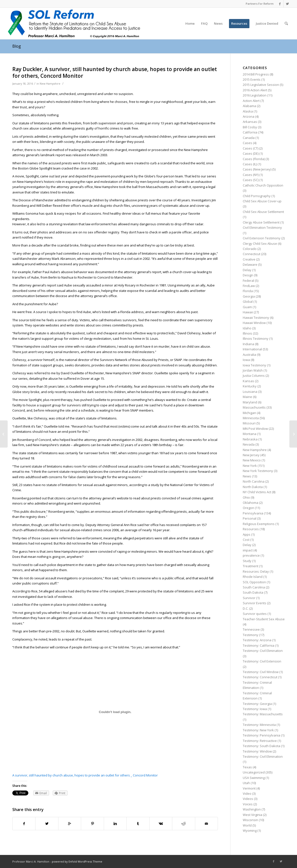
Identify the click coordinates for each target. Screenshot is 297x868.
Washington (252, 809)
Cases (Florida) (254, 159)
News (247, 476)
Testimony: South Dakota (262, 746)
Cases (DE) (251, 153)
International (252, 349)
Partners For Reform (260, 4)
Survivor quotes (255, 614)
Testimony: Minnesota (259, 725)
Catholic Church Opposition (263, 185)
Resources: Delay (256, 571)
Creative (249, 259)
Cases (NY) (251, 175)
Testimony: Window (257, 751)
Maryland (250, 402)
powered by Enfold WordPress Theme (77, 861)
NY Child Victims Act (257, 492)
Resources (251, 529)
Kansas (248, 381)
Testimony (251, 635)
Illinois (247, 333)
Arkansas (250, 122)
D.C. (246, 608)
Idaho (247, 328)
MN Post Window (255, 429)
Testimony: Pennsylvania (262, 735)
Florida (248, 291)
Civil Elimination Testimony (262, 227)
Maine (247, 397)
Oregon (248, 508)
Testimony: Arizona (257, 640)
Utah (246, 783)
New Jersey (251, 455)
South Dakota (253, 592)
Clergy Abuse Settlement (261, 222)
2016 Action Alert (255, 90)
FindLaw (249, 286)
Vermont (249, 788)
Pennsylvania (253, 513)
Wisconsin (250, 820)
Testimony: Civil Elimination (263, 651)
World (247, 825)
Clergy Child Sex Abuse (260, 244)
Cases (247, 143)
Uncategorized (254, 772)
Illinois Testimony (256, 339)
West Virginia (253, 815)
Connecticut (252, 254)
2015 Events (252, 79)
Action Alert (251, 101)
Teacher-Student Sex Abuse (264, 619)
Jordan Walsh (253, 370)
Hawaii (248, 312)
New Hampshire (50, 84)
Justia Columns (254, 376)
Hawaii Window (254, 323)
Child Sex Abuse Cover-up (262, 201)
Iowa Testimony (254, 365)
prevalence (251, 555)
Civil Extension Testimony (262, 238)
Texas (247, 767)
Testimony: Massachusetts (263, 714)
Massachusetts (254, 407)
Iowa (246, 360)
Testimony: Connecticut (260, 677)
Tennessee (251, 629)
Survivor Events (254, 603)
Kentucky (250, 386)
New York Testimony (258, 471)
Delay (247, 270)
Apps (247, 534)
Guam (247, 307)
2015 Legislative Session (261, 85)
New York (250, 466)
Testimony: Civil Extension (262, 661)
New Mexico (252, 460)
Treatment (251, 566)
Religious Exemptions (259, 524)
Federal (248, 281)
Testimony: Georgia (257, 704)
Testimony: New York (258, 730)
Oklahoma (251, 503)
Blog (17, 46)
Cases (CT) (251, 148)
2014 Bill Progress (256, 74)
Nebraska (250, 439)
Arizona (249, 116)
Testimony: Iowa (255, 709)
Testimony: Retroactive (260, 741)
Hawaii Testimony (256, 318)
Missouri (249, 423)
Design (248, 275)
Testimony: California (259, 645)
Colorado (250, 249)
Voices (248, 804)
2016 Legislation (255, 95)
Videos (248, 799)
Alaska (248, 111)
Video (247, 793)
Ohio (246, 497)
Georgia (249, 296)
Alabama (249, 106)
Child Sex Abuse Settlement (263, 212)
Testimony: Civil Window (261, 672)
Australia (249, 355)
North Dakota (253, 487)
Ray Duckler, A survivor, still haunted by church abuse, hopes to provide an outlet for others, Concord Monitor (115, 72)
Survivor (249, 598)
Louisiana (250, 392)
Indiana (248, 344)
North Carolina (254, 481)
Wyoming (250, 830)
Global (248, 302)
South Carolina (254, 587)
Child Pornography (257, 196)
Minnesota (251, 418)
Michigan (249, 413)
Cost (246, 540)
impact (248, 550)
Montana (250, 434)
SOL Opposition (254, 582)
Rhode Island (253, 577)
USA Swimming (254, 778)
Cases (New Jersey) (257, 169)
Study (247, 561)
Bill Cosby (250, 127)
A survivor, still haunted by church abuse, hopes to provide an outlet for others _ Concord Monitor (85, 775)
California (250, 132)
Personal (250, 518)
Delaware (250, 264)
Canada (249, 138)
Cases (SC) (251, 180)
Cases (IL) (250, 164)
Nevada (249, 444)
